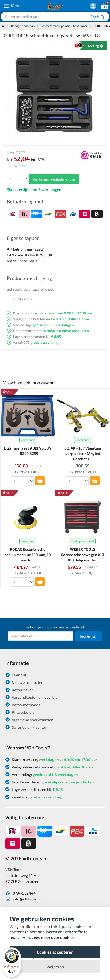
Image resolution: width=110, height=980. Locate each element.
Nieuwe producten (24, 682)
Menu (13, 6)
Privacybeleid (20, 712)
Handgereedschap (23, 26)
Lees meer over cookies (53, 937)
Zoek (98, 17)
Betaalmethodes (23, 705)
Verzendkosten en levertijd (31, 697)
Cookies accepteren (55, 952)
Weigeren (55, 967)
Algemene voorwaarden (29, 720)
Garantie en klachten (26, 727)
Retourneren (20, 690)
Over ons (16, 675)
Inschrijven (89, 636)
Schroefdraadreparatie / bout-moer (64, 26)
